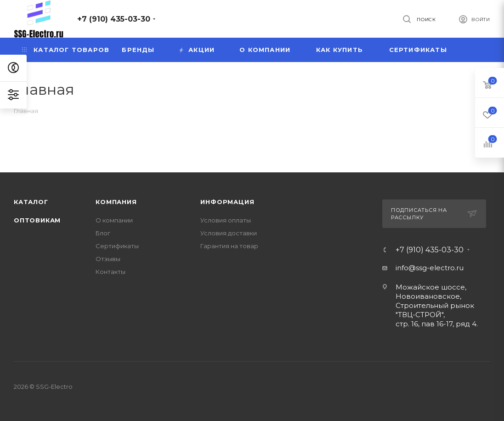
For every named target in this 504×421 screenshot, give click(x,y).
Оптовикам (37, 220)
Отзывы (108, 259)
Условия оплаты (226, 220)
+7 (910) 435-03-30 (114, 19)
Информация (227, 202)
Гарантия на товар (229, 246)
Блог (103, 233)
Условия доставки (229, 233)
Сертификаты (117, 246)
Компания (116, 202)
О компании (114, 220)
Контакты (110, 272)
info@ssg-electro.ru (430, 268)
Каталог (31, 202)
